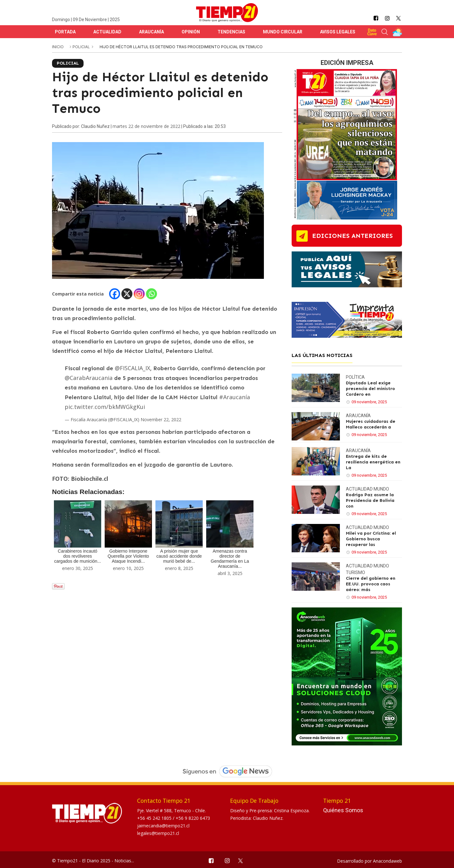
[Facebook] (115, 294)
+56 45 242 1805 (155, 818)
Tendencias (231, 32)
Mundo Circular (283, 32)
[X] (127, 294)
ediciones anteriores (352, 236)
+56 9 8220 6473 (193, 818)
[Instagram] (139, 294)
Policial (82, 47)
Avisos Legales (338, 32)
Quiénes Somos (343, 810)
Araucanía (151, 32)
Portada (65, 32)
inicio (58, 47)
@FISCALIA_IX (132, 368)
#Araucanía (235, 397)
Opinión (191, 32)
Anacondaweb (387, 861)
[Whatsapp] (151, 294)
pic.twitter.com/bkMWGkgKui (105, 407)
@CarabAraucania (89, 378)
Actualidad (107, 32)
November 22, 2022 (161, 420)
